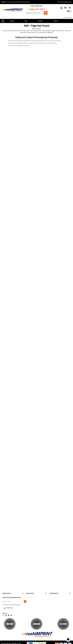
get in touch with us (58, 31)
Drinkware (40, 21)
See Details (27, 2)
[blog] (9, 615)
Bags (26, 21)
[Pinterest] (11, 615)
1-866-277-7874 (36, 9)
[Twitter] (6, 615)
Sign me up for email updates (12, 605)
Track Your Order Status (65, 2)
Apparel (12, 21)
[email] (13, 602)
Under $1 (56, 21)
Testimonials (68, 17)
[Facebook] (4, 615)
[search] (35, 13)
